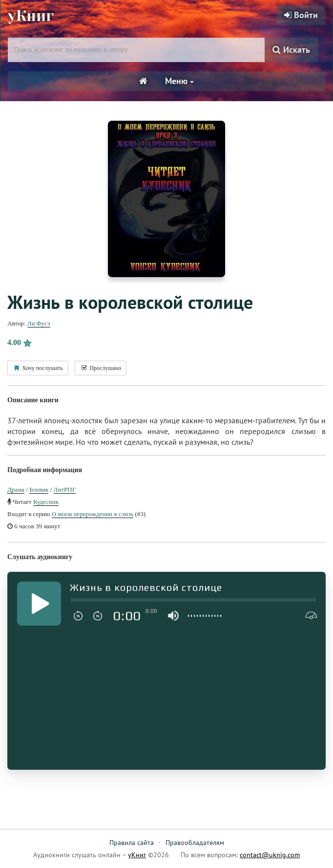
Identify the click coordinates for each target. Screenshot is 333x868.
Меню (179, 81)
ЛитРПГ (65, 489)
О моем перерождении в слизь (93, 514)
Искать (291, 50)
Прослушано (101, 368)
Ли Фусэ (39, 323)
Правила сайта (132, 843)
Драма (16, 489)
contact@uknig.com (270, 855)
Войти (301, 15)
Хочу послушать (38, 368)
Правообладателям (195, 843)
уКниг (31, 16)
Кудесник (46, 502)
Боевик (39, 489)
